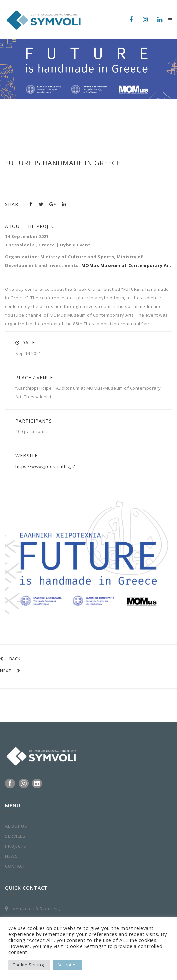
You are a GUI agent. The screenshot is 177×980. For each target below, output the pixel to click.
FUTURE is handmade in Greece (63, 163)
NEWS (11, 856)
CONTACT (15, 866)
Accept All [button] (68, 965)
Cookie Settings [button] (29, 965)
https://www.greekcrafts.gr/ (45, 466)
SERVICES (15, 836)
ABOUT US (16, 826)
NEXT (10, 671)
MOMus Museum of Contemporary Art (127, 265)
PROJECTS (15, 846)
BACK (10, 659)
